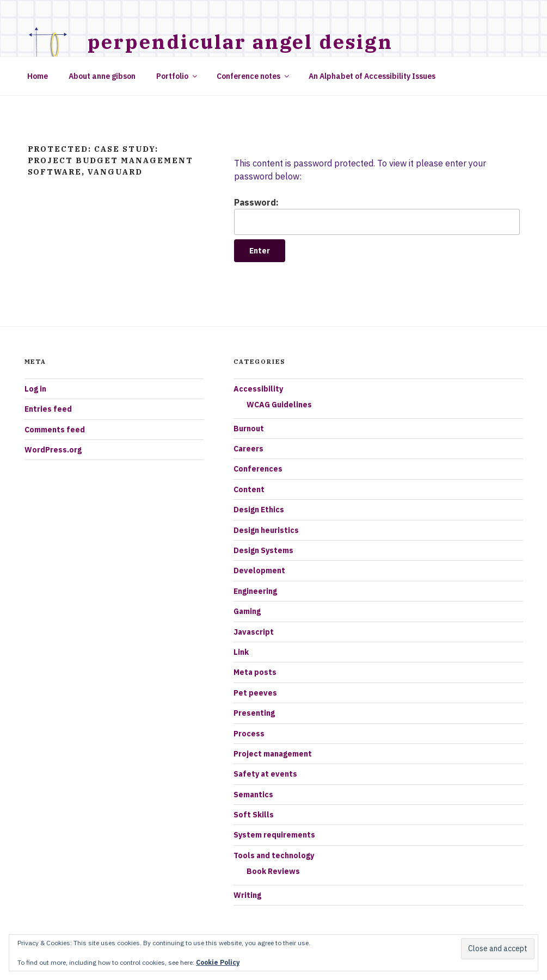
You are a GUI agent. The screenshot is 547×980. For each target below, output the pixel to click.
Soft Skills (254, 815)
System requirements (274, 835)
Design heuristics (266, 530)
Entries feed (48, 409)
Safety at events (265, 774)
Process (249, 734)
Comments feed (55, 430)
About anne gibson (102, 76)
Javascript (254, 632)
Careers (248, 449)
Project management (273, 754)
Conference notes (254, 76)
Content (249, 489)
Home (38, 76)
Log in (35, 389)
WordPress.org (53, 450)
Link (241, 652)
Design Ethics (259, 510)
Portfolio (177, 76)
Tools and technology (274, 855)
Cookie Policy (218, 962)
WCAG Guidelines (279, 405)
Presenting (254, 713)
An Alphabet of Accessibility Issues (372, 76)
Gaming (247, 611)
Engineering (255, 591)
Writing (247, 895)
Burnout (249, 429)
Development (259, 570)
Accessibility (258, 389)
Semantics (253, 795)
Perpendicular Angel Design (240, 42)
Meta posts (255, 672)
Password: (377, 216)
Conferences (258, 469)
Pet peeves (255, 693)
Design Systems (263, 550)
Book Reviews (273, 871)
